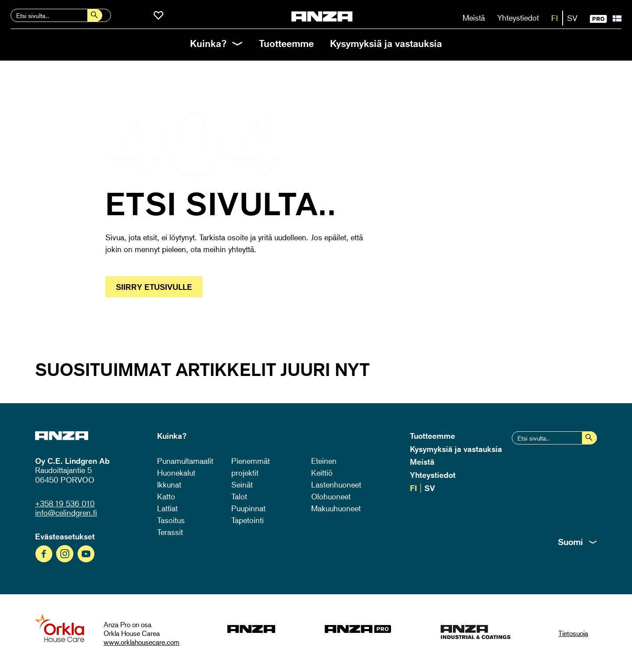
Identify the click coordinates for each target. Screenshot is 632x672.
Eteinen (324, 461)
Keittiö (322, 473)
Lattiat (167, 508)
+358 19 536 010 (65, 503)
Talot (239, 496)
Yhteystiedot (518, 18)
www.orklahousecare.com (142, 642)
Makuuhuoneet (336, 508)
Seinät (242, 484)
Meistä (474, 18)
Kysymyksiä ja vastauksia (386, 43)
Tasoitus (171, 520)
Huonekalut (176, 473)
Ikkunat (169, 484)
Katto (166, 496)
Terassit (170, 532)
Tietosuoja (573, 633)
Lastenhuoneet (336, 484)
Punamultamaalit (185, 461)
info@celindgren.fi (66, 513)
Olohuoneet (331, 496)
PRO (598, 19)
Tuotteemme (286, 43)
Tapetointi (248, 520)
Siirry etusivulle (154, 287)
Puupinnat (248, 508)
